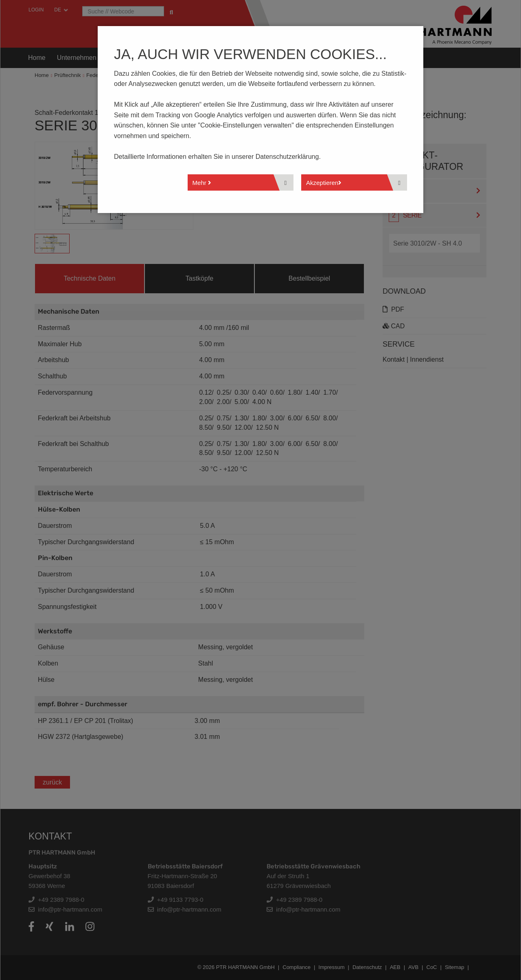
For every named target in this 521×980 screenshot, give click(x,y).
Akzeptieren (324, 183)
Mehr (202, 183)
